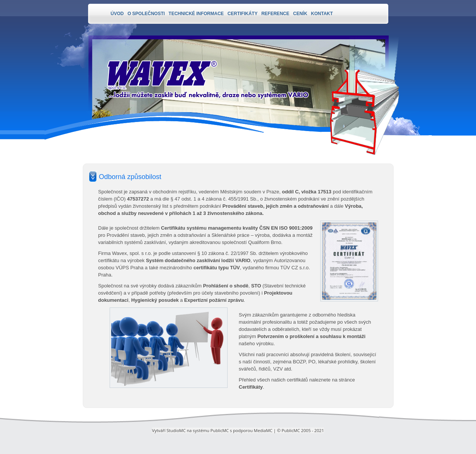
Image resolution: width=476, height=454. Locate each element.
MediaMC (263, 430)
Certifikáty (243, 14)
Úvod (117, 14)
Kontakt (322, 14)
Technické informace (196, 14)
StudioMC (176, 430)
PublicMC (220, 430)
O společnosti (146, 14)
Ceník (300, 14)
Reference (275, 14)
